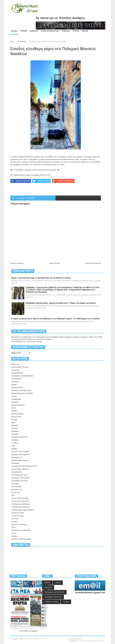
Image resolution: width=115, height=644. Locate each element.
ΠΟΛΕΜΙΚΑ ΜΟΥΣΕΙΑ (19, 475)
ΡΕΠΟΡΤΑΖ (16, 493)
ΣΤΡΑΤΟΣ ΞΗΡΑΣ (18, 513)
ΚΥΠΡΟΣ (15, 443)
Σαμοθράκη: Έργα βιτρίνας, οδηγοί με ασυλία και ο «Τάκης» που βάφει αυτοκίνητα (61, 303)
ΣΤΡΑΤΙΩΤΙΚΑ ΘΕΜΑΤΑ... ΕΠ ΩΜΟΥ (35, 639)
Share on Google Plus (63, 181)
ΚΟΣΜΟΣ (15, 440)
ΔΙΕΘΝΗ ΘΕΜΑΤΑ (18, 405)
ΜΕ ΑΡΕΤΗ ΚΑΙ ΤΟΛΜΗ (20, 452)
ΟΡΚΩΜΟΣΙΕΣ (17, 472)
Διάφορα (34, 31)
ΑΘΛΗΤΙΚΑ (15, 370)
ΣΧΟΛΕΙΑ (15, 519)
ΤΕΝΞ (13, 527)
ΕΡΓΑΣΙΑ (15, 428)
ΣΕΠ (13, 495)
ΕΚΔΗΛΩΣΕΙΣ (16, 417)
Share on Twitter (41, 181)
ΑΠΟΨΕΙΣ (15, 382)
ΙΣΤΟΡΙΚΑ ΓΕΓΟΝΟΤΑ (20, 437)
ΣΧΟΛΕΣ (15, 522)
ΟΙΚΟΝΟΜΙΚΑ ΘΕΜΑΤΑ (20, 469)
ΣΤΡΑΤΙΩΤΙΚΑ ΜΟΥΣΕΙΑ (20, 501)
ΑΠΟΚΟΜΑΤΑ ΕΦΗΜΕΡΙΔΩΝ (22, 376)
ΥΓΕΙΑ (14, 533)
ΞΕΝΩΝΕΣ (15, 463)
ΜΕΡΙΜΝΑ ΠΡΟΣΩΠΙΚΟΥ (21, 455)
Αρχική (14, 31)
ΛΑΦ (13, 446)
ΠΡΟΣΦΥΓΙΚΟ (17, 490)
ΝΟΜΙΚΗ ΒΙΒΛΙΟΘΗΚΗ (20, 460)
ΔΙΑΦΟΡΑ (15, 402)
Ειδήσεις (66, 31)
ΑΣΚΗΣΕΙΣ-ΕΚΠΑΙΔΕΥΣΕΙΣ (21, 390)
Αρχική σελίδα (54, 263)
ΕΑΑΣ (13, 408)
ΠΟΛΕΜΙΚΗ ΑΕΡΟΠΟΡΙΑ (21, 478)
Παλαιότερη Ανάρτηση (93, 263)
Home (12, 41)
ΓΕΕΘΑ (76, 31)
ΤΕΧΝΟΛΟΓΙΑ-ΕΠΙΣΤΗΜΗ (21, 530)
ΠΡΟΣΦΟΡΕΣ (16, 487)
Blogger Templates (75, 639)
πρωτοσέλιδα (25, 631)
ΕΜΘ (13, 423)
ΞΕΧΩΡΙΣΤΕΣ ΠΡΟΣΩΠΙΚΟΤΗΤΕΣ (24, 466)
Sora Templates (82, 641)
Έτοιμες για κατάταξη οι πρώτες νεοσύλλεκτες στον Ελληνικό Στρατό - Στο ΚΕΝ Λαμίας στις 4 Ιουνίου (55, 319)
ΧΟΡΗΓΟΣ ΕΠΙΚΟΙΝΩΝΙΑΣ (21, 539)
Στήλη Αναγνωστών (50, 31)
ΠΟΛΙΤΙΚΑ (15, 484)
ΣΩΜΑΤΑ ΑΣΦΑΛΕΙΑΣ (19, 525)
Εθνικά (85, 31)
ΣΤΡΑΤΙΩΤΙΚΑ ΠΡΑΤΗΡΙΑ (21, 504)
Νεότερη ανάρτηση (17, 263)
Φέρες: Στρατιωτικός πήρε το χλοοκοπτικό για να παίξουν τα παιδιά (41, 278)
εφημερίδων (35, 631)
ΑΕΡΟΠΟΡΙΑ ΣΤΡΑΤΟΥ (20, 367)
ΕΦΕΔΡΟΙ (15, 431)
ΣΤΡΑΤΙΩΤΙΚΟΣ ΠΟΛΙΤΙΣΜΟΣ (22, 510)
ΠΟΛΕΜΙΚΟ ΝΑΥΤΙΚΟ (19, 481)
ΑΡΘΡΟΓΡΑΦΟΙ (17, 388)
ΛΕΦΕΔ (14, 449)
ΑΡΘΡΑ (14, 385)
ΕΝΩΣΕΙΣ (15, 425)
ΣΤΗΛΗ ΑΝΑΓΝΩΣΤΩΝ (20, 498)
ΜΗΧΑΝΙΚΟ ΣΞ (17, 458)
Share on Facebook (20, 181)
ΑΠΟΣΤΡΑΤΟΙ (16, 379)
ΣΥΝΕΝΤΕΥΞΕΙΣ (17, 516)
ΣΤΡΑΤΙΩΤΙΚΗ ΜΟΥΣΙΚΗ (20, 507)
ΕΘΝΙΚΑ (14, 411)
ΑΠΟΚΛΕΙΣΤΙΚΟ (17, 373)
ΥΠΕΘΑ (23, 31)
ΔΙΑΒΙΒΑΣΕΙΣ (16, 399)
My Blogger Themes (97, 641)
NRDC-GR (15, 364)
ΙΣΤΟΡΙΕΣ (15, 434)
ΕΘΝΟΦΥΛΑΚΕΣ (18, 414)
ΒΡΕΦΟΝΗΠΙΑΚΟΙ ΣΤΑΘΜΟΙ (22, 393)
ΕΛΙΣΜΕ (14, 420)
